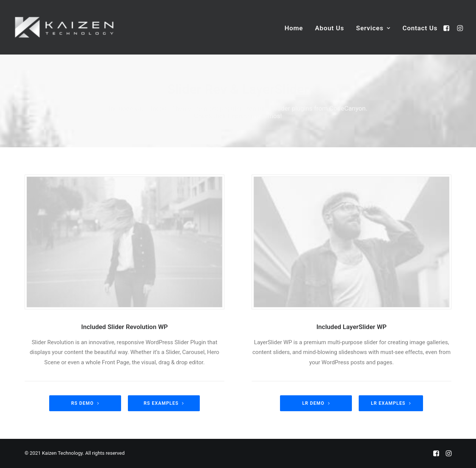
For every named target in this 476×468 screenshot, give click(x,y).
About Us (330, 28)
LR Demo (316, 403)
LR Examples (391, 403)
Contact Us (420, 28)
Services (373, 28)
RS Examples (164, 403)
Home (294, 28)
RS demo (85, 403)
